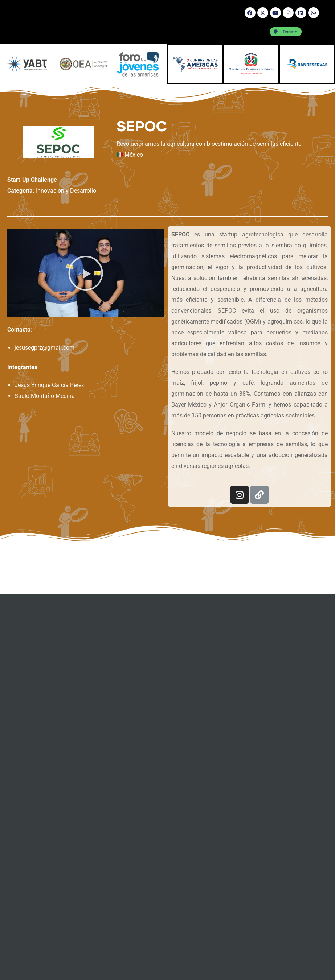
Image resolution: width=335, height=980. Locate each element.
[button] (86, 273)
